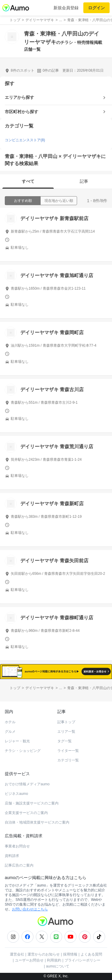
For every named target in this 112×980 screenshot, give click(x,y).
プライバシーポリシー (82, 960)
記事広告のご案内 (19, 865)
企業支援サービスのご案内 (26, 813)
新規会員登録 (66, 8)
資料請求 (12, 856)
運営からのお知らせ (44, 954)
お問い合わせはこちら (30, 909)
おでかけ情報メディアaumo (27, 784)
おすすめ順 (23, 201)
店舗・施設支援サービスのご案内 (32, 803)
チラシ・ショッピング (23, 751)
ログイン (96, 8)
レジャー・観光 (17, 741)
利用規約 (54, 960)
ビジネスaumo (16, 794)
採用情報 (70, 954)
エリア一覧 (66, 732)
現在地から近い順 (59, 201)
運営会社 (17, 954)
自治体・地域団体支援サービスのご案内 (37, 822)
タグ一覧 (65, 741)
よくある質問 (91, 954)
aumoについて (58, 966)
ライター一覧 (68, 751)
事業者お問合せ (17, 846)
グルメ (10, 732)
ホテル (10, 722)
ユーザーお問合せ (29, 960)
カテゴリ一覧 (68, 760)
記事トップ (66, 722)
